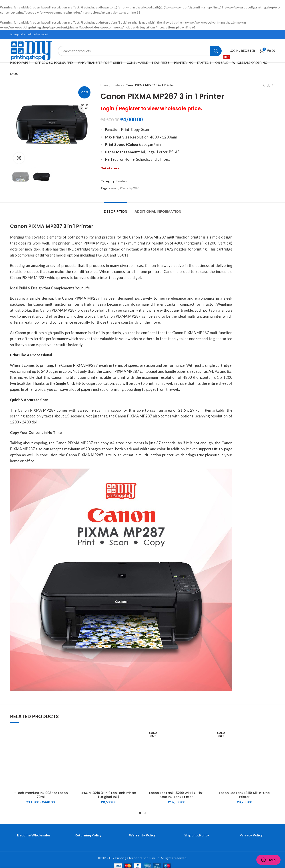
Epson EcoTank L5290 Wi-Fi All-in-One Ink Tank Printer (176, 795)
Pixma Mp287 (129, 188)
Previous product (264, 85)
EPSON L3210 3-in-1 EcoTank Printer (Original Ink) (108, 795)
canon (113, 188)
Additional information (158, 211)
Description (115, 211)
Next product (273, 85)
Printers (117, 85)
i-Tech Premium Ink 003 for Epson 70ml (41, 795)
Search (216, 51)
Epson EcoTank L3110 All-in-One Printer (244, 795)
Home (104, 85)
